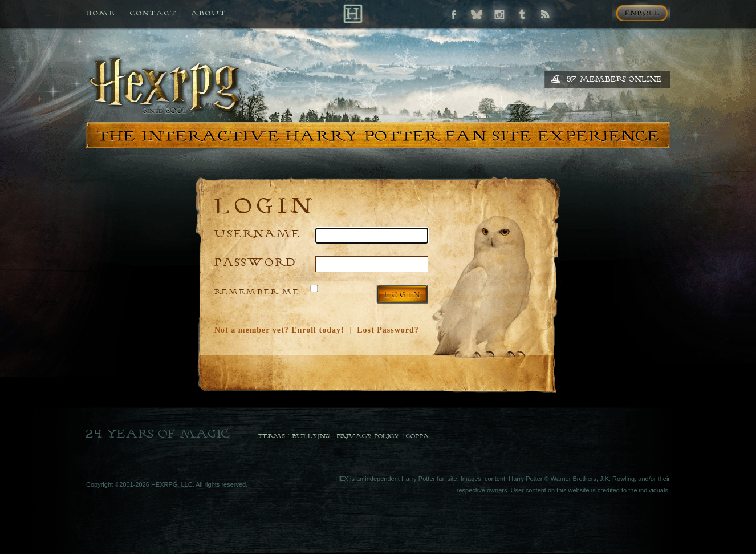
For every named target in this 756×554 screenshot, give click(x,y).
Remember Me (257, 292)
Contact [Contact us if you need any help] (153, 13)
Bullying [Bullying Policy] (311, 436)
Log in (402, 294)
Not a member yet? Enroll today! (279, 330)
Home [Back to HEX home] (101, 13)
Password (255, 262)
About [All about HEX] (209, 13)
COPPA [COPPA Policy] (418, 436)
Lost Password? (388, 330)
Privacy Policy (368, 436)
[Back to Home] (353, 13)
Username (258, 233)
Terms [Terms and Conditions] (272, 436)
